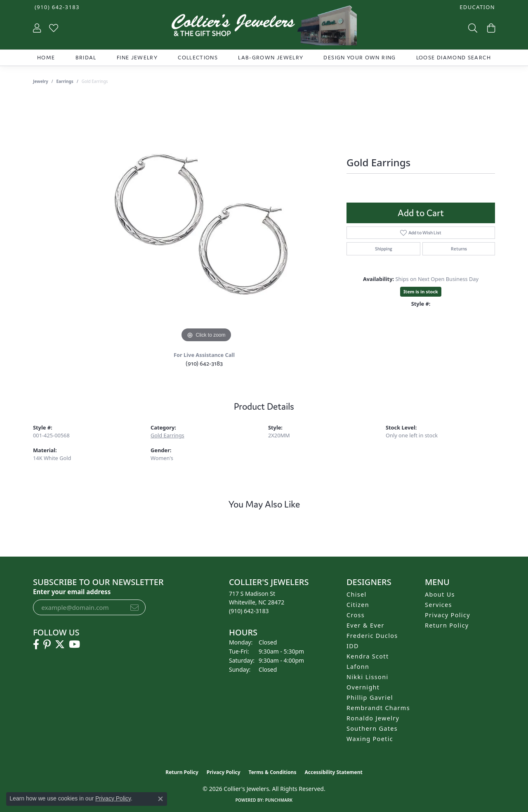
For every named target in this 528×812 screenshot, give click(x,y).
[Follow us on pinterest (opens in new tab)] (47, 644)
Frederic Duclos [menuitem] (372, 636)
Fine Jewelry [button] (137, 58)
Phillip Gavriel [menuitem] (370, 698)
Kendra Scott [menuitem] (368, 656)
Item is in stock (421, 292)
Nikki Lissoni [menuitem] (368, 677)
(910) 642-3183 (204, 363)
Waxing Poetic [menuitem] (370, 739)
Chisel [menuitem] (357, 594)
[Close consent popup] (160, 799)
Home (46, 58)
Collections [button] (198, 58)
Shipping (384, 249)
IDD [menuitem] (353, 646)
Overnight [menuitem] (363, 687)
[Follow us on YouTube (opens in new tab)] (74, 644)
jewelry (41, 81)
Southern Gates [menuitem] (372, 728)
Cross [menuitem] (356, 615)
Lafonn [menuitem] (358, 667)
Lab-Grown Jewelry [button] (271, 58)
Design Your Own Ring (359, 58)
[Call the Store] (249, 611)
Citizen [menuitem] (358, 605)
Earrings (65, 81)
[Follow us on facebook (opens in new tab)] (36, 644)
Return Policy (447, 625)
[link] (56, 7)
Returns (459, 249)
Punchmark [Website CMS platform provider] (279, 800)
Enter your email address (72, 592)
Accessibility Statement (333, 772)
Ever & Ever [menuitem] (365, 625)
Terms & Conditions (273, 772)
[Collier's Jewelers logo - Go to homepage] (264, 27)
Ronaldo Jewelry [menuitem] (373, 718)
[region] (206, 221)
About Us (440, 594)
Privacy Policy (448, 615)
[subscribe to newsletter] (134, 607)
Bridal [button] (86, 58)
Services (438, 605)
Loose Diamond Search (454, 58)
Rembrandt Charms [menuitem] (378, 708)
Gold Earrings (167, 435)
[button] (476, 7)
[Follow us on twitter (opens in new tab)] (60, 644)
